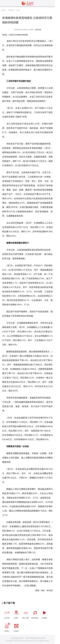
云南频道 (11, 10)
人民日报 (7, 614)
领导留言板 (35, 614)
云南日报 (38, 30)
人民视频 (44, 614)
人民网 (3, 10)
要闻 (18, 10)
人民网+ (16, 614)
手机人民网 (26, 614)
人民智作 (16, 627)
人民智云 (7, 627)
